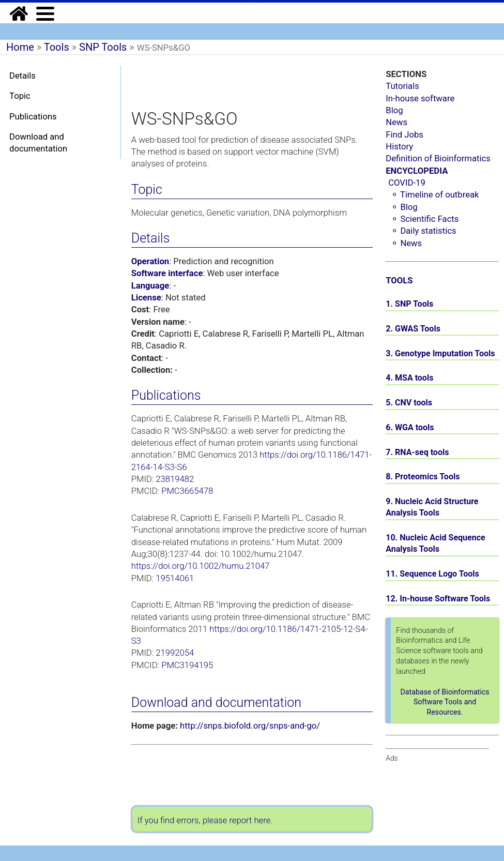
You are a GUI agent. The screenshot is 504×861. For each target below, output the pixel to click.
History (399, 147)
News (396, 122)
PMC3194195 (187, 665)
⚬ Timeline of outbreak (435, 195)
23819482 (175, 479)
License (146, 298)
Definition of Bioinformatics (438, 158)
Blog (394, 110)
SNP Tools (103, 47)
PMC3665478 (187, 491)
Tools (57, 47)
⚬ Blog (404, 207)
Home (20, 47)
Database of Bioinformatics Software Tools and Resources (445, 702)
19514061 (175, 578)
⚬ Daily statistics (423, 231)
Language (150, 286)
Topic (20, 96)
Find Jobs (404, 135)
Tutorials (402, 86)
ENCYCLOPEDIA (417, 171)
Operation (150, 261)
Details (22, 76)
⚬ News (406, 243)
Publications (33, 117)
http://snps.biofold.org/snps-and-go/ (250, 726)
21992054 (175, 653)
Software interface (167, 273)
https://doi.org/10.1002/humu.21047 (201, 566)
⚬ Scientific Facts (425, 219)
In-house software (420, 99)
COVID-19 (407, 183)
